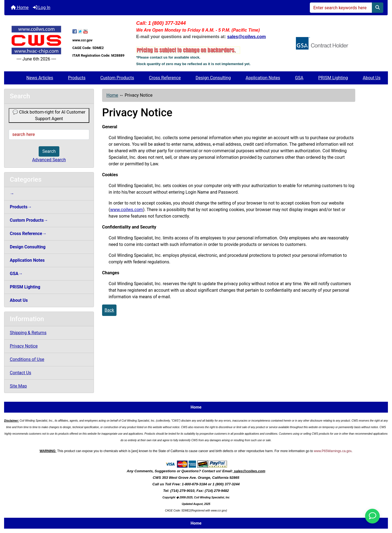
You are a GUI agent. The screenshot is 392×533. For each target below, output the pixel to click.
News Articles (40, 78)
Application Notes (263, 78)
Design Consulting (213, 78)
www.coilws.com (126, 210)
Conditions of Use (27, 359)
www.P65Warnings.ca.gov (333, 451)
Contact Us (21, 373)
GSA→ (16, 274)
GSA (299, 78)
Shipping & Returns (28, 333)
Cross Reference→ (28, 234)
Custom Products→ (29, 220)
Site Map (18, 386)
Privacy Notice (24, 346)
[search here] (49, 135)
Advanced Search (49, 160)
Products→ (21, 207)
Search (49, 151)
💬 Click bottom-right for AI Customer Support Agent (49, 115)
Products (77, 78)
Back (109, 310)
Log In (42, 7)
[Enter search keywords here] (341, 8)
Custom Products (117, 78)
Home (20, 7)
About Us (372, 78)
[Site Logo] (36, 40)
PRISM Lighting (333, 78)
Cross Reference (165, 78)
